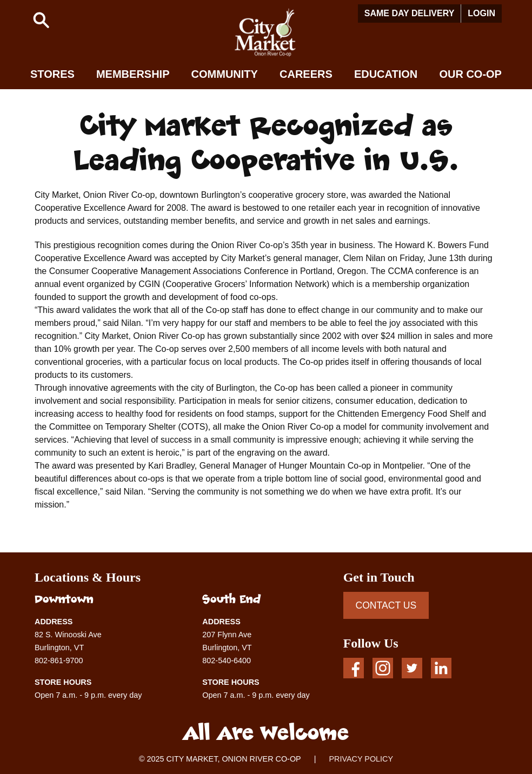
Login (481, 13)
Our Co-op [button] (470, 74)
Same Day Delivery (410, 13)
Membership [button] (133, 74)
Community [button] (225, 74)
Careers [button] (306, 74)
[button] (41, 20)
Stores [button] (52, 74)
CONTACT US (386, 605)
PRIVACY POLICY (361, 759)
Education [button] (386, 74)
